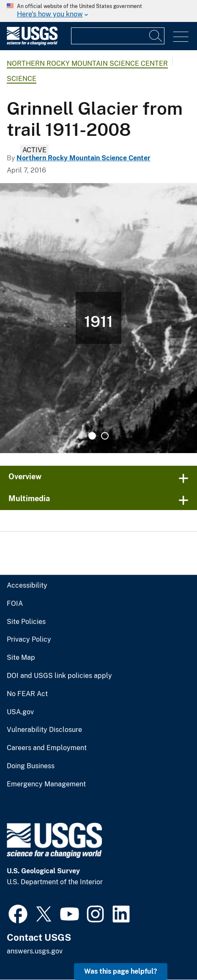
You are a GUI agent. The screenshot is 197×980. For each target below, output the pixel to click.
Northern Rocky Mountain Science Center (87, 63)
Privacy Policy (29, 640)
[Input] (118, 36)
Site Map (21, 658)
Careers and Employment (47, 748)
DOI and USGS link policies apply (59, 676)
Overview (25, 477)
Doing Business (31, 766)
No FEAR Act (27, 694)
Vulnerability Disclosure (44, 730)
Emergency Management (46, 784)
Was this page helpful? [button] (121, 971)
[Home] (32, 43)
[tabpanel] (98, 318)
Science (22, 79)
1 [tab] (92, 436)
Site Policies (26, 622)
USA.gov (20, 712)
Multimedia (29, 498)
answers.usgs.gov (35, 951)
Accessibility (27, 586)
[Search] (156, 36)
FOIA (15, 604)
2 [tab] (105, 436)
